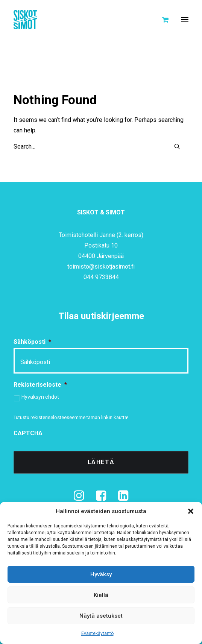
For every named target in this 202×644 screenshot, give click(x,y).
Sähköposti (32, 342)
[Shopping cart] (162, 20)
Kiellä (101, 595)
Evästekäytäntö (97, 633)
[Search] (101, 147)
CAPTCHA (28, 433)
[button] (191, 511)
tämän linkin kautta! (107, 417)
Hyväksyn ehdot (40, 397)
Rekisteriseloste (40, 385)
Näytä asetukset (101, 616)
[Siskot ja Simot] (25, 20)
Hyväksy (101, 574)
